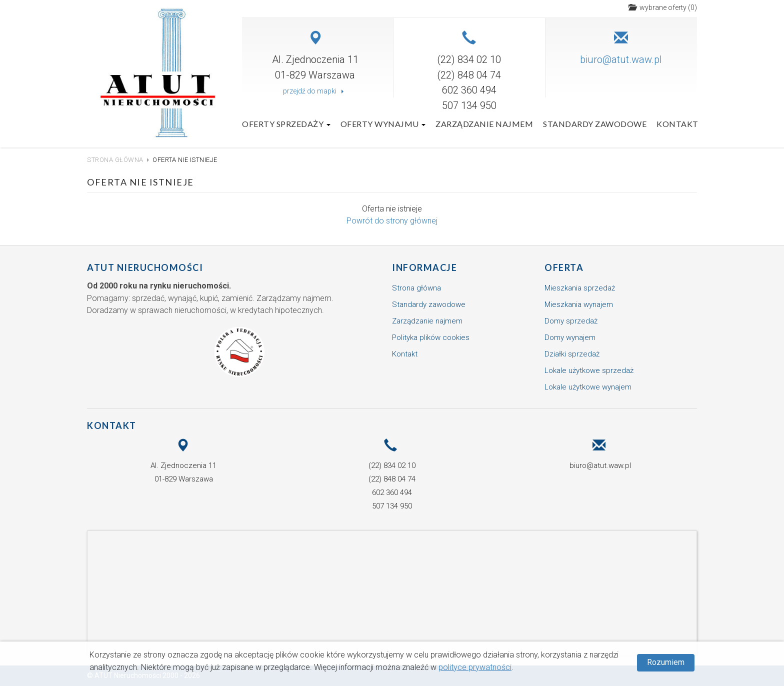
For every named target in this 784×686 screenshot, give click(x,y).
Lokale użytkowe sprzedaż (589, 370)
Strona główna (115, 160)
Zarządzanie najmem (484, 124)
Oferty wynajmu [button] (383, 124)
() (663, 7)
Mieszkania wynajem (579, 304)
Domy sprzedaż (571, 321)
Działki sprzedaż (572, 354)
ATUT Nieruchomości (145, 267)
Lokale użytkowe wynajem (588, 387)
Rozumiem (666, 662)
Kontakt (677, 124)
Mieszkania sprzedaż (580, 288)
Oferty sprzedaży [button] (286, 124)
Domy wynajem (570, 337)
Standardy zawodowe (595, 124)
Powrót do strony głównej (392, 221)
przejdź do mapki (315, 91)
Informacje (424, 267)
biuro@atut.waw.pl (621, 59)
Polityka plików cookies (431, 337)
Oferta (564, 267)
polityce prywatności (475, 667)
